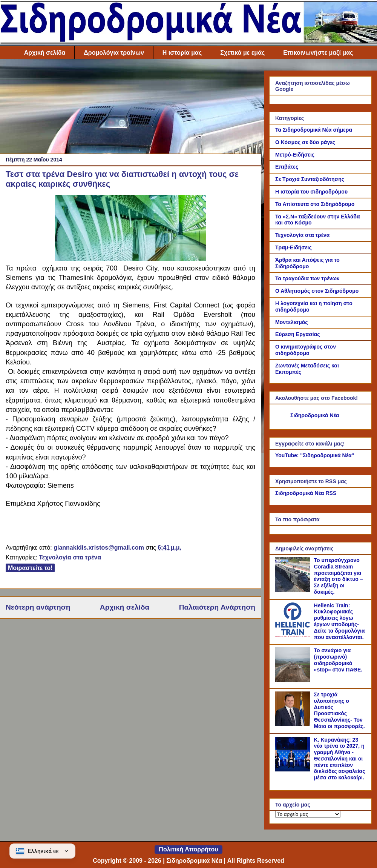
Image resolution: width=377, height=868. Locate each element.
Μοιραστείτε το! (30, 568)
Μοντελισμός (292, 322)
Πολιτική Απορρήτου (188, 849)
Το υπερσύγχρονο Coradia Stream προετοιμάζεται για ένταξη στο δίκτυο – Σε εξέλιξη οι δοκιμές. (339, 576)
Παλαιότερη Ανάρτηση (217, 607)
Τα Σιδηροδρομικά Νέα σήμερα (314, 130)
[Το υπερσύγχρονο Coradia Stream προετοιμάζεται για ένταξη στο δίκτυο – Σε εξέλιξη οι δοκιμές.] (294, 590)
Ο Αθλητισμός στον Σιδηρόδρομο (317, 291)
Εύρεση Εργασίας (298, 334)
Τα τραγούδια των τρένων (307, 278)
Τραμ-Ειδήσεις (293, 247)
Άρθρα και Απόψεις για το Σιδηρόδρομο (307, 263)
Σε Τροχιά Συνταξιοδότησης (310, 179)
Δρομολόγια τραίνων (114, 53)
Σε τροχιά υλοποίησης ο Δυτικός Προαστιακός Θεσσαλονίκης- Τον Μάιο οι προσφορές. (339, 710)
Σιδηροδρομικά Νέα (315, 415)
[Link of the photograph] (130, 259)
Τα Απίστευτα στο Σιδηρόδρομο (315, 204)
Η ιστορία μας (182, 53)
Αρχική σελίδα (45, 53)
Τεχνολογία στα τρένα (70, 557)
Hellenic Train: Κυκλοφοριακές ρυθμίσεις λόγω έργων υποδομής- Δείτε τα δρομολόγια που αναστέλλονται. (339, 621)
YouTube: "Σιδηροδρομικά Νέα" (315, 455)
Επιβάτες (287, 167)
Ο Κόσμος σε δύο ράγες (305, 142)
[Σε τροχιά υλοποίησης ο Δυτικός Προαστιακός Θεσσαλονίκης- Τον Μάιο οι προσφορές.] (294, 724)
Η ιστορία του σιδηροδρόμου (311, 192)
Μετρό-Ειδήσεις (295, 155)
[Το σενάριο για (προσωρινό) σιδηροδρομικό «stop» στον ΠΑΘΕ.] (294, 680)
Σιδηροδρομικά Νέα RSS (306, 493)
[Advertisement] (130, 108)
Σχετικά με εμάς (242, 53)
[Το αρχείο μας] (308, 814)
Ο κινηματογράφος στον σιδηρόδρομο (306, 350)
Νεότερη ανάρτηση (38, 607)
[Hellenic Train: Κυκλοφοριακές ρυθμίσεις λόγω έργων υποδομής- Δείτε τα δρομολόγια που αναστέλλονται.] (294, 635)
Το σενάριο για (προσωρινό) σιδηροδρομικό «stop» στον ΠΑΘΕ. (338, 660)
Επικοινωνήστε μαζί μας (318, 53)
